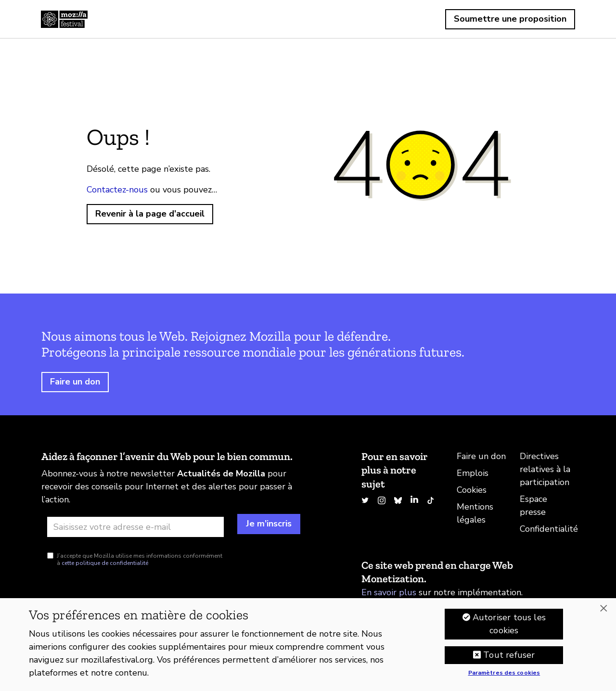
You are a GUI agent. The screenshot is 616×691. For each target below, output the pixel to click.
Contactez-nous (117, 190)
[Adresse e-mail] (135, 527)
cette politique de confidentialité (105, 563)
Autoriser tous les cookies (509, 625)
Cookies (472, 490)
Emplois (473, 473)
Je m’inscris (269, 524)
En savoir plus (389, 592)
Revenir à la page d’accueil (150, 214)
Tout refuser (509, 656)
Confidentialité (549, 529)
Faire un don (75, 382)
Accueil (64, 19)
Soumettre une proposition (510, 19)
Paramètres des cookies (504, 675)
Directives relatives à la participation (545, 469)
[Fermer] (603, 610)
